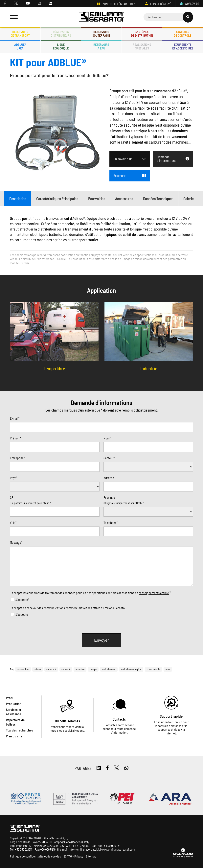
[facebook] (5, 4)
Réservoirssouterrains (101, 33)
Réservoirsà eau (101, 46)
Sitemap (91, 856)
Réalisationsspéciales (142, 46)
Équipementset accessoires (183, 46)
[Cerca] (168, 17)
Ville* (13, 523)
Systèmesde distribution (142, 33)
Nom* (107, 438)
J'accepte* (22, 600)
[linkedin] (51, 4)
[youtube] (28, 4)
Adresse (109, 478)
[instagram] (39, 4)
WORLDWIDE (189, 4)
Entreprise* (17, 458)
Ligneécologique (61, 46)
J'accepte (22, 614)
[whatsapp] (126, 768)
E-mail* (15, 418)
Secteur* (109, 458)
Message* (16, 542)
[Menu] (14, 17)
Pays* (14, 478)
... (175, 669)
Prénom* (16, 438)
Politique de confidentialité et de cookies (35, 856)
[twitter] (16, 4)
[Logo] (102, 17)
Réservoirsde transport (20, 33)
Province (109, 497)
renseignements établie (154, 593)
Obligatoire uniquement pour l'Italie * (30, 503)
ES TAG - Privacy (73, 856)
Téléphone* (111, 523)
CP (12, 497)
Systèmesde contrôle (183, 33)
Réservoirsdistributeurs (61, 33)
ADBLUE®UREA (20, 46)
